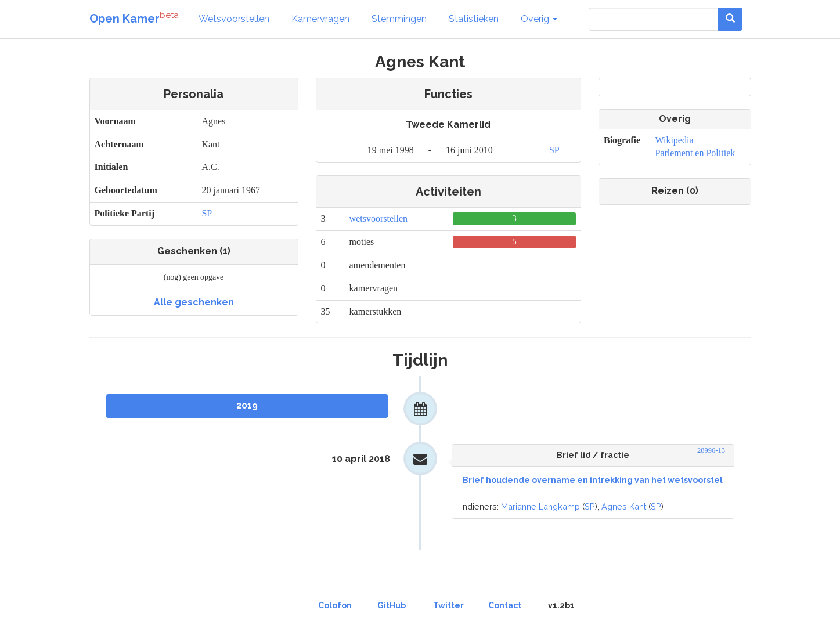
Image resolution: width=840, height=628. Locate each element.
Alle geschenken (194, 302)
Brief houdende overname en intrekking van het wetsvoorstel (593, 480)
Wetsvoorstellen (234, 19)
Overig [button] (539, 19)
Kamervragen (320, 19)
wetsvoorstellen (378, 219)
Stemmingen (399, 19)
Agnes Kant (624, 506)
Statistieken (474, 19)
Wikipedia (674, 140)
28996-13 (711, 450)
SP (207, 213)
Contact (505, 605)
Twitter (448, 605)
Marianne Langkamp (540, 506)
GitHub (392, 605)
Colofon (335, 605)
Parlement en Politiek (695, 153)
